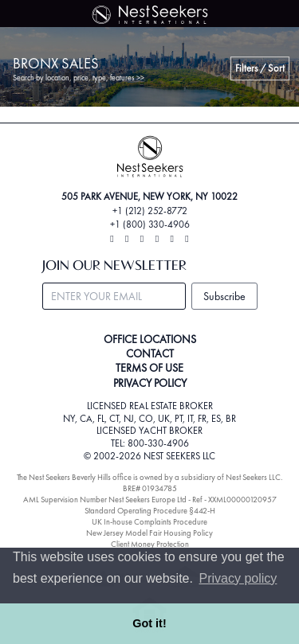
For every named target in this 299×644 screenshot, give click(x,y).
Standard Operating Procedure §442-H (150, 511)
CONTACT (150, 353)
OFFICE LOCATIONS (150, 339)
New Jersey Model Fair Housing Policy (149, 533)
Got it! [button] (149, 623)
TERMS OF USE (149, 368)
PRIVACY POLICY (150, 383)
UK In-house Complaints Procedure (149, 522)
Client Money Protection (150, 544)
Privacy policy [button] (238, 578)
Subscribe (224, 296)
